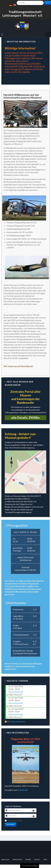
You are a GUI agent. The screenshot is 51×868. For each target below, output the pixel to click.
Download (22, 790)
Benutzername (7, 810)
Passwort (7, 816)
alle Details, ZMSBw (26, 418)
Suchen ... (17, 13)
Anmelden (11, 824)
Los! (48, 3)
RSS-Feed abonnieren (15, 721)
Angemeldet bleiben (15, 820)
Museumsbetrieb (16, 692)
